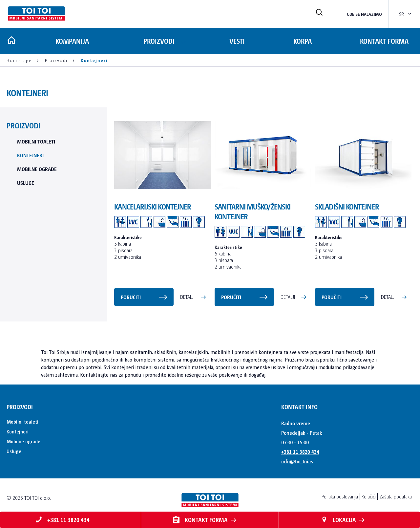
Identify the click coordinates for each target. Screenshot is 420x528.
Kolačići (369, 496)
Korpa (303, 41)
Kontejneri (30, 155)
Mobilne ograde (37, 169)
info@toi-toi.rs (297, 461)
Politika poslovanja (340, 496)
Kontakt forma (384, 41)
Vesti (238, 41)
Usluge (26, 183)
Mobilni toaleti (36, 141)
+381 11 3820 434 (300, 452)
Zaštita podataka (396, 496)
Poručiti (131, 297)
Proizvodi (159, 41)
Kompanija (72, 41)
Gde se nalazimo (364, 14)
